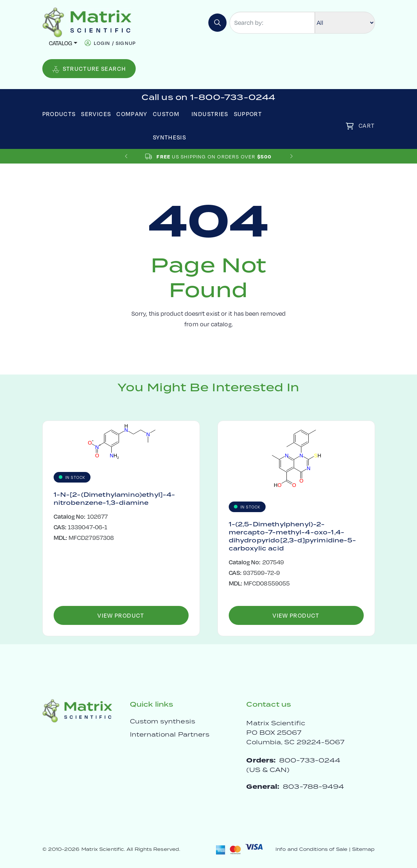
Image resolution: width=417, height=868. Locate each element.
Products (59, 114)
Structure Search (89, 69)
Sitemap (364, 849)
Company (132, 114)
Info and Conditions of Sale (311, 849)
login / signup (115, 43)
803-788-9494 (313, 786)
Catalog (61, 43)
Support (248, 114)
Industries (210, 114)
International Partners (170, 734)
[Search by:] (272, 23)
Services (96, 114)
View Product (121, 615)
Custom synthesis (163, 721)
